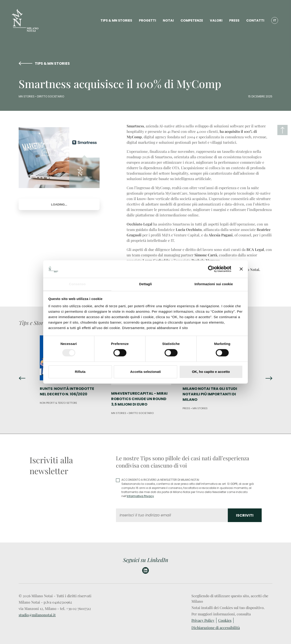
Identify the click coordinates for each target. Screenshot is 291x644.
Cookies (225, 620)
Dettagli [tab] (145, 284)
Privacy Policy (203, 620)
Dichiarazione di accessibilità (216, 628)
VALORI (216, 20)
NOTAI (168, 20)
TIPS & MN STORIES (116, 20)
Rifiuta (80, 372)
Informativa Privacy (140, 496)
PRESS (234, 20)
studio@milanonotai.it (37, 615)
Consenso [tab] (77, 284)
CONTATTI (255, 20)
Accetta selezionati (145, 372)
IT (275, 20)
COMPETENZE (192, 20)
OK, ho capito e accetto (211, 372)
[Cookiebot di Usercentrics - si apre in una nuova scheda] (211, 269)
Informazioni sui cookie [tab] (214, 284)
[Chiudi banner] (241, 269)
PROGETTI (147, 20)
